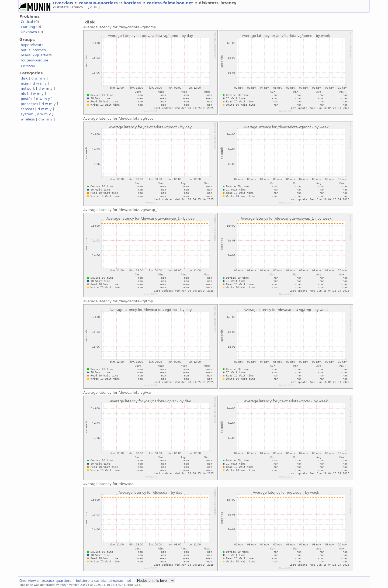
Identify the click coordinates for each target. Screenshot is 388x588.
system (27, 114)
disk (94, 7)
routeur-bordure (34, 60)
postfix (27, 99)
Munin (64, 585)
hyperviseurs (32, 45)
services (28, 65)
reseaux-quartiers (99, 3)
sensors (27, 109)
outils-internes (33, 50)
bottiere (133, 3)
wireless (28, 119)
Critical (27, 22)
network (28, 89)
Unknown (29, 32)
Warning (28, 27)
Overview (64, 3)
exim (25, 83)
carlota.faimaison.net (171, 3)
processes (30, 104)
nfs (23, 94)
